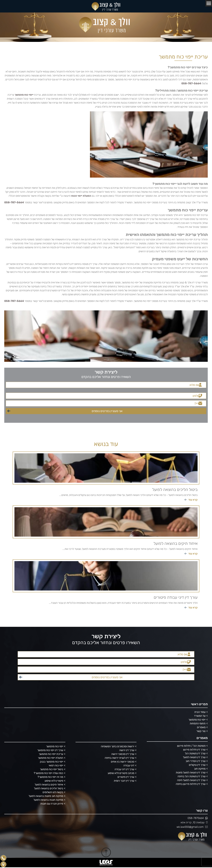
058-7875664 (198, 818)
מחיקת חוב (200, 769)
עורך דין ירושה (127, 750)
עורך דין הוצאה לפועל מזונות (191, 773)
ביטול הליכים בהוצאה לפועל (49, 789)
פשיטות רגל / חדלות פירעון (191, 746)
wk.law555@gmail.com (192, 827)
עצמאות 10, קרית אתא (194, 823)
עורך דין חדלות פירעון (194, 750)
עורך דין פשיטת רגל (195, 754)
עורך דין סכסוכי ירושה (123, 754)
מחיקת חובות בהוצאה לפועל (48, 800)
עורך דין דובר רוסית (124, 781)
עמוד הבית (200, 712)
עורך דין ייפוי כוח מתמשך (50, 750)
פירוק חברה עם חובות (52, 804)
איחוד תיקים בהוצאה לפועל (49, 785)
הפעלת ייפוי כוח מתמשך (50, 758)
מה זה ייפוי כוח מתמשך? (50, 777)
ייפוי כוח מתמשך (197, 720)
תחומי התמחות (198, 724)
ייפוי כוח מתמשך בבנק (52, 762)
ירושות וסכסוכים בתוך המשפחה (118, 747)
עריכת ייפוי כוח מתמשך (51, 754)
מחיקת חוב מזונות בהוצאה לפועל (46, 796)
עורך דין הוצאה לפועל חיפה (191, 780)
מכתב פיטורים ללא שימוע (121, 773)
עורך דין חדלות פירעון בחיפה (191, 784)
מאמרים (201, 727)
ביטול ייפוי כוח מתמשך (52, 769)
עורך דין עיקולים (197, 765)
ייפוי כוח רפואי (56, 766)
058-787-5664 (191, 83)
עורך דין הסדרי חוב (196, 761)
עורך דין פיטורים (126, 777)
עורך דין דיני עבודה (124, 769)
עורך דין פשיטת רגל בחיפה (192, 776)
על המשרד (200, 716)
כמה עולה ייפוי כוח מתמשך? (48, 773)
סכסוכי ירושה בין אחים (123, 762)
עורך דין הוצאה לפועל (194, 757)
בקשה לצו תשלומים (53, 792)
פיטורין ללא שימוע (54, 781)
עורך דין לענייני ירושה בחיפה (119, 758)
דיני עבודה (129, 766)
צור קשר (201, 731)
